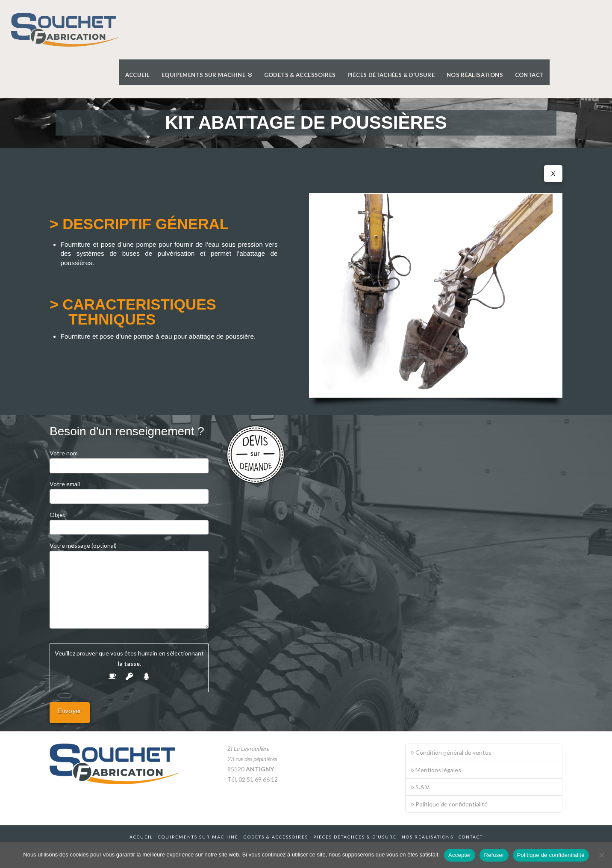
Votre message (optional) (129, 551)
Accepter (460, 855)
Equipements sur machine (198, 837)
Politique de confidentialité (449, 804)
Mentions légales (436, 770)
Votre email (129, 491)
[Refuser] (601, 855)
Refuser (494, 855)
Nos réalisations (428, 837)
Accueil (141, 837)
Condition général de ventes (451, 752)
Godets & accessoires (276, 837)
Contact (471, 837)
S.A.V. (421, 787)
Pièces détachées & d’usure (355, 837)
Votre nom (129, 460)
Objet (129, 521)
